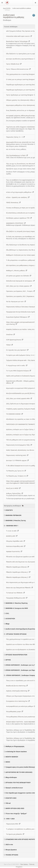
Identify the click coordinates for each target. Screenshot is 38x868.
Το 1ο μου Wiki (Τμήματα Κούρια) (19, 371)
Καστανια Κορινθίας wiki (16, 546)
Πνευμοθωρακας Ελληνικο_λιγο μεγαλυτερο (22, 717)
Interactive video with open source (19, 36)
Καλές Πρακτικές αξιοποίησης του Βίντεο (21, 450)
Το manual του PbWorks (15, 593)
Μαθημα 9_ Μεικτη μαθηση (17, 271)
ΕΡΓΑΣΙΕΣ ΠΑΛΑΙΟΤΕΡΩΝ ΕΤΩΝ (16, 655)
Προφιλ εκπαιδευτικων (14, 788)
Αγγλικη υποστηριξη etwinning (18, 691)
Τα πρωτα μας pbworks (15, 834)
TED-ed (8, 803)
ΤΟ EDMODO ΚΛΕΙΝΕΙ (14, 414)
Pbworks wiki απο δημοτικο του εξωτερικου (22, 562)
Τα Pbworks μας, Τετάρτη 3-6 (17, 476)
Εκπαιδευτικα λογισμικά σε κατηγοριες (20, 281)
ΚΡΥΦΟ (8, 660)
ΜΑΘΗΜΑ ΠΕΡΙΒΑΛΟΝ (13, 515)
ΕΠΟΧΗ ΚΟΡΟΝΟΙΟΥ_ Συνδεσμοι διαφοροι (21, 675)
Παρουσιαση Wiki (13, 824)
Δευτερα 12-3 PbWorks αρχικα (17, 460)
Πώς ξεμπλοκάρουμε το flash (17, 155)
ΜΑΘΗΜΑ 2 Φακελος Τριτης (16, 520)
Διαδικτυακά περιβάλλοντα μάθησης (22, 8)
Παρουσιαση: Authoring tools (17, 455)
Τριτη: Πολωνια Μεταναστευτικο (18, 69)
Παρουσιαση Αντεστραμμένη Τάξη (19, 445)
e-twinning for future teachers (16, 752)
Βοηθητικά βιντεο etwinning (17, 686)
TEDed (9, 345)
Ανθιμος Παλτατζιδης (15, 493)
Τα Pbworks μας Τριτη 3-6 (16, 471)
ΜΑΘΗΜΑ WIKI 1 (12, 526)
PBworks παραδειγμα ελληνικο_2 (18, 572)
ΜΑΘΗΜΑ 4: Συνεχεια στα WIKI (17, 608)
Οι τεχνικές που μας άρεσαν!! (17, 350)
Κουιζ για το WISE (13, 488)
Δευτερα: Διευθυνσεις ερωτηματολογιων (21, 59)
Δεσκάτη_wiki (12, 536)
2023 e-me (9, 844)
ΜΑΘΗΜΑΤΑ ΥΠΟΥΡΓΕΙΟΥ (16, 223)
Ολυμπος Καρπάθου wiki (16, 541)
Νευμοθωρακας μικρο (15, 711)
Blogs (8, 624)
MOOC (8, 762)
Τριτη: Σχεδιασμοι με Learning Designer (21, 95)
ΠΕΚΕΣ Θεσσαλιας (13, 202)
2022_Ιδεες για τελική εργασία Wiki (19, 398)
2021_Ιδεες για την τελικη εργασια (19, 286)
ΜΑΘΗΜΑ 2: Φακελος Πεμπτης (17, 603)
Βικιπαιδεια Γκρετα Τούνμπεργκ (18, 41)
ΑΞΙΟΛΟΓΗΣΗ (10, 619)
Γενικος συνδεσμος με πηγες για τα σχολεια (22, 208)
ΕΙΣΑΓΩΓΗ (9, 510)
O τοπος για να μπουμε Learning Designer (22, 79)
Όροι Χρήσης (24, 864)
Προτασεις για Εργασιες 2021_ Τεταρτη (20, 291)
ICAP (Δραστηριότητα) (15, 340)
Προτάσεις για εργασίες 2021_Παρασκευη (21, 296)
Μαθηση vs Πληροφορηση (15, 746)
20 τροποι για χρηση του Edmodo (19, 276)
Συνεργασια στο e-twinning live (18, 701)
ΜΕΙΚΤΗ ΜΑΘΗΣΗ (12, 757)
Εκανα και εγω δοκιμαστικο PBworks (20, 588)
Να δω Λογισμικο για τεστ (16, 301)
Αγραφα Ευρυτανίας (14, 551)
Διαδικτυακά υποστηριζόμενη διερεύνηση (21, 629)
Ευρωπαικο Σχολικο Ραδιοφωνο (18, 317)
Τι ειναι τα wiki (12, 531)
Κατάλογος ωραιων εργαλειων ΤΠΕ (19, 218)
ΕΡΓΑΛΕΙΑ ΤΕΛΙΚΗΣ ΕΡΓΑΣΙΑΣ (16, 634)
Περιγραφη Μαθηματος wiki (17, 598)
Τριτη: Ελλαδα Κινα (14, 64)
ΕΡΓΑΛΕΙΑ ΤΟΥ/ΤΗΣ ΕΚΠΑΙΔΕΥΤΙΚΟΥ (18, 783)
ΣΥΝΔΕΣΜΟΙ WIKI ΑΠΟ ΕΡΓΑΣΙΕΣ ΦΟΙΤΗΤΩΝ (21, 839)
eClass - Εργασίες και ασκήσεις (18, 197)
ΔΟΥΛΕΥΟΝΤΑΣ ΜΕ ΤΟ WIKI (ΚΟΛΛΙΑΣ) (19, 772)
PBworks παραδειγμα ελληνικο (18, 567)
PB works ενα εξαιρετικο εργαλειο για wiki (21, 557)
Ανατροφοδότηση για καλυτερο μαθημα (21, 706)
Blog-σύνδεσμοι (11, 777)
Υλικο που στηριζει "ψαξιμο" (16, 813)
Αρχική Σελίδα (7, 8)
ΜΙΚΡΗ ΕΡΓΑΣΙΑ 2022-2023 (15, 808)
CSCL (7, 613)
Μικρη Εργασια (11, 850)
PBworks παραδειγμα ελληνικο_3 (18, 577)
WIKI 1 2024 (10, 819)
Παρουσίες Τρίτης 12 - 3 (15, 137)
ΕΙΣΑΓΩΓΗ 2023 (11, 798)
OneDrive (10, 334)
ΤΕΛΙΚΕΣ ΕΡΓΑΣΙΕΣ (12, 855)
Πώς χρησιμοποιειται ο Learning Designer (22, 74)
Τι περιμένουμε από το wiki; (17, 365)
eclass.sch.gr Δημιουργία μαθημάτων (20, 192)
